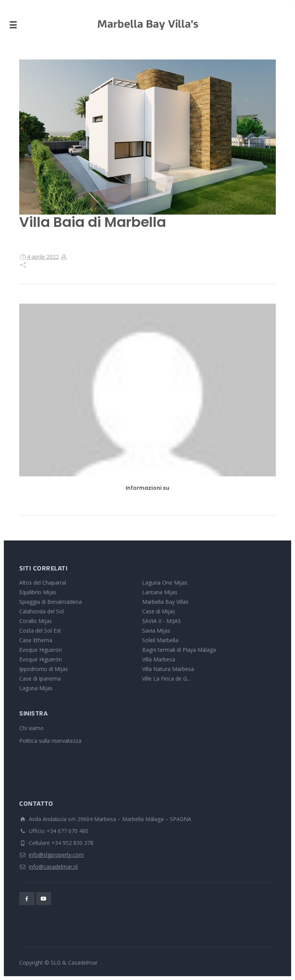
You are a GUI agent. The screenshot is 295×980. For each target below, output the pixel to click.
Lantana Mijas (160, 592)
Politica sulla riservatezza (50, 741)
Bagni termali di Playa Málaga (179, 650)
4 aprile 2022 (43, 257)
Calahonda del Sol (41, 611)
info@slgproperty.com (56, 855)
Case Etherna (36, 640)
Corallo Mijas (36, 621)
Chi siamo (31, 728)
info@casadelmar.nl (53, 867)
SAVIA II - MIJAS (162, 621)
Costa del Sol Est (40, 630)
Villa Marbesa (159, 659)
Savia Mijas (156, 630)
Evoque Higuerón (41, 659)
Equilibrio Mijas (38, 592)
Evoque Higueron (41, 650)
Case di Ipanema (40, 678)
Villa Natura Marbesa (168, 669)
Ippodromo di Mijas (44, 669)
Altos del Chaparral (43, 583)
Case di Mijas (159, 611)
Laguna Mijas (36, 688)
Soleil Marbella (160, 640)
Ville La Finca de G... (166, 678)
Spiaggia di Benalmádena (51, 602)
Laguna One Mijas (165, 583)
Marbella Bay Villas (165, 602)
